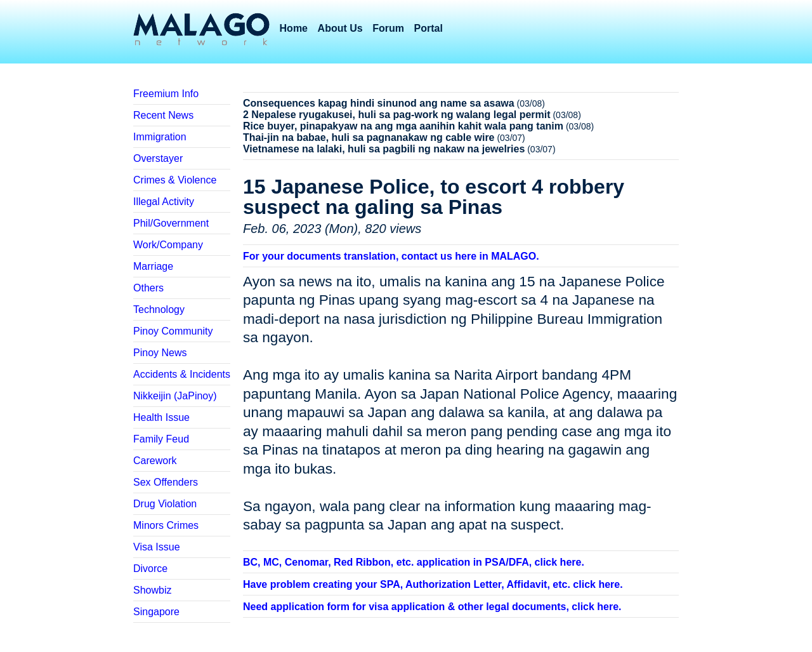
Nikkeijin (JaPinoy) (175, 396)
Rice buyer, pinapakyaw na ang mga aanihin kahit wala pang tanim (403, 126)
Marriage (153, 266)
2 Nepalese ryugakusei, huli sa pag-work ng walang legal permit (397, 115)
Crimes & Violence (175, 180)
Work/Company (168, 245)
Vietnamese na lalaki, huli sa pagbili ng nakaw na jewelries (384, 149)
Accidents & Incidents (182, 374)
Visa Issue (157, 547)
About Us (340, 28)
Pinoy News (160, 353)
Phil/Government (171, 223)
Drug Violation (165, 504)
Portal (429, 28)
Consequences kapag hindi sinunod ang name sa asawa (379, 103)
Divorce (150, 569)
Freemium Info (166, 94)
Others (148, 288)
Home (294, 28)
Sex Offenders (166, 482)
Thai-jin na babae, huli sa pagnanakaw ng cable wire (369, 137)
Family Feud (161, 439)
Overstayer (158, 158)
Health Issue (161, 417)
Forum (388, 28)
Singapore (156, 612)
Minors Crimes (166, 525)
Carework (155, 461)
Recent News (163, 115)
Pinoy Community (173, 331)
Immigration (160, 137)
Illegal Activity (164, 202)
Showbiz (152, 590)
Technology (159, 309)
